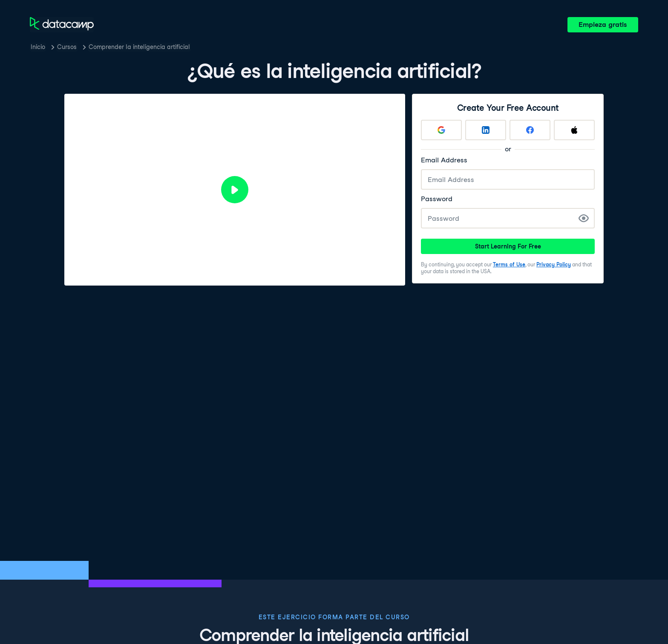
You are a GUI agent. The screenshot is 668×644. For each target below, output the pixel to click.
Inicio (38, 47)
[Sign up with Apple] (574, 130)
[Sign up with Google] (441, 130)
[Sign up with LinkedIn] (486, 130)
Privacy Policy (554, 264)
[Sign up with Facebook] (530, 130)
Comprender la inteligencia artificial (139, 47)
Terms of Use (509, 264)
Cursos (67, 47)
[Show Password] (584, 218)
